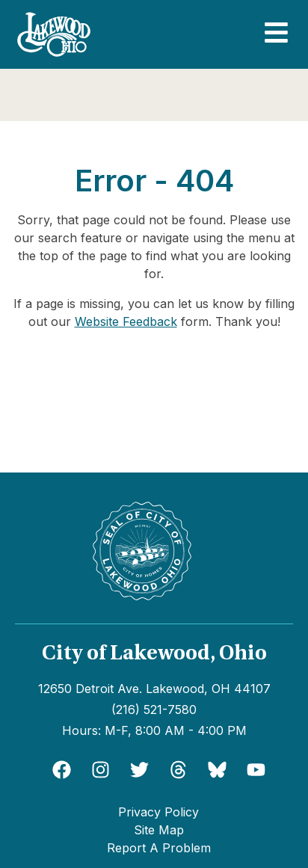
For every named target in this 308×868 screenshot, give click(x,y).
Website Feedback (126, 321)
